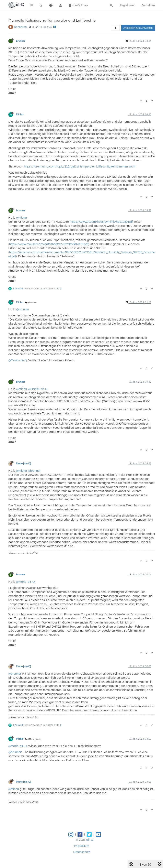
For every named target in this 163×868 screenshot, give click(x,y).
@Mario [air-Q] (33, 739)
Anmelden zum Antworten (138, 28)
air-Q (90, 839)
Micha (20, 114)
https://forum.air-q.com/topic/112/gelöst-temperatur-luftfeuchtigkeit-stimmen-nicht (80, 166)
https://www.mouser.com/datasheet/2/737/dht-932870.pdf (49, 244)
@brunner (31, 302)
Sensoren (20, 27)
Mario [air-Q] (24, 463)
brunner (21, 41)
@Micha (22, 217)
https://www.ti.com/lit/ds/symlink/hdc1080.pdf (102, 221)
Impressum (82, 846)
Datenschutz (82, 852)
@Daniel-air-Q (38, 389)
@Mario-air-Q (18, 360)
